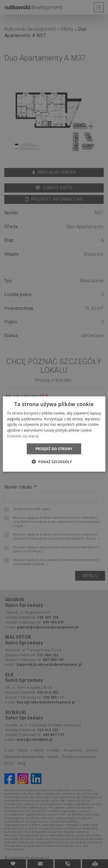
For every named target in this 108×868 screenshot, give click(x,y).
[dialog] (54, 434)
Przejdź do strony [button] (54, 448)
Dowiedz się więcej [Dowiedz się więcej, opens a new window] (23, 436)
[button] (54, 462)
